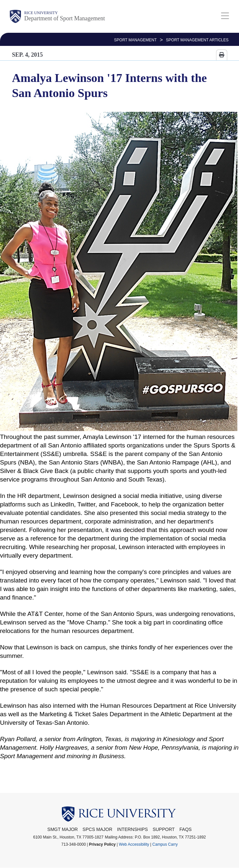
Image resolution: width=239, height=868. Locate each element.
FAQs (185, 829)
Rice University (41, 13)
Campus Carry (165, 844)
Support (164, 829)
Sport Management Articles (197, 40)
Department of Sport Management (64, 18)
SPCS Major (97, 829)
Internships (133, 829)
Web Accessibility (134, 844)
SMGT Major (63, 829)
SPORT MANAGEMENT (135, 40)
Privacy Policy (102, 844)
